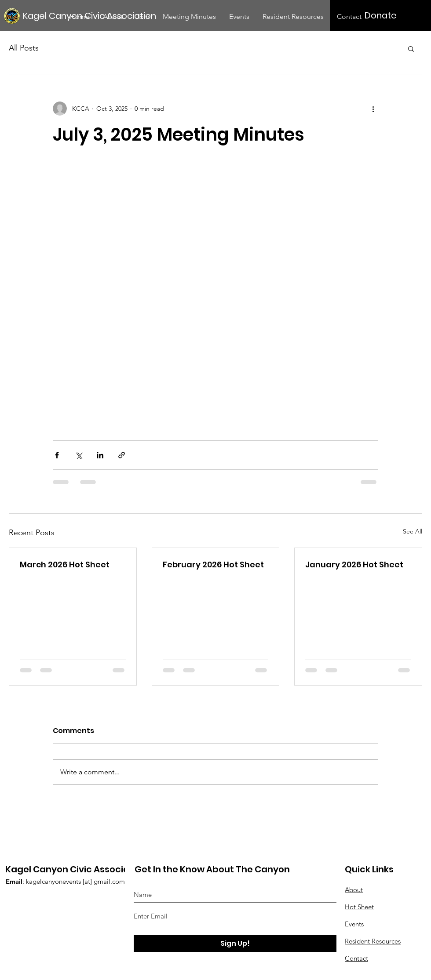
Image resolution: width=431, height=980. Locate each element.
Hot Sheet (359, 907)
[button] (411, 48)
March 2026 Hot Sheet (65, 564)
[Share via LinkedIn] (100, 455)
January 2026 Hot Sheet (354, 564)
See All (413, 531)
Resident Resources (373, 941)
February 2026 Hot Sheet (213, 564)
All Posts (24, 48)
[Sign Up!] (235, 944)
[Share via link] (122, 455)
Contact (356, 958)
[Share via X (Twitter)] (79, 455)
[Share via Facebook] (57, 455)
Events (354, 924)
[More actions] (373, 109)
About (354, 890)
